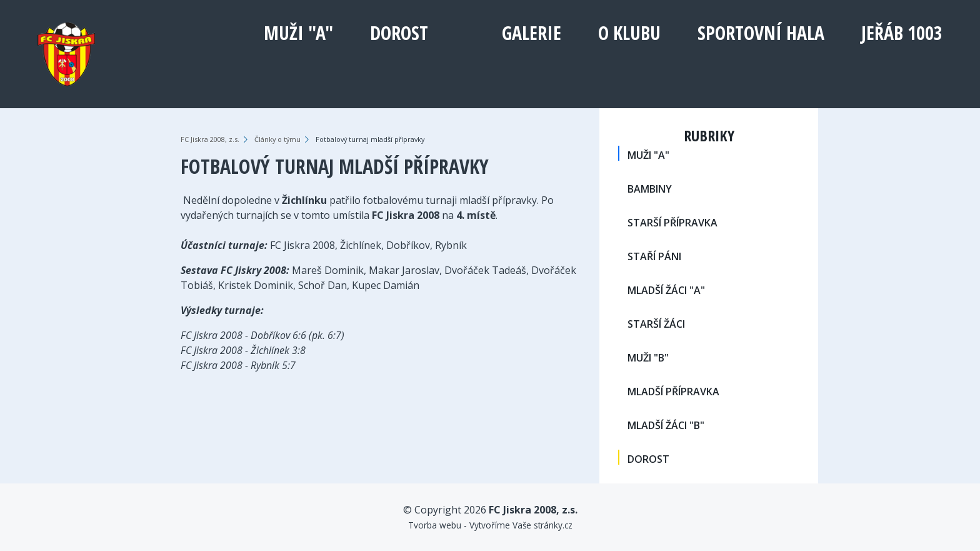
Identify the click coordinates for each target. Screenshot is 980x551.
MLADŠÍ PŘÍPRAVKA (673, 392)
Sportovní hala (761, 33)
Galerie (532, 33)
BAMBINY (650, 189)
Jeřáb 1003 (902, 33)
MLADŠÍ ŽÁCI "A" (666, 290)
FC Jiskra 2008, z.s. (210, 139)
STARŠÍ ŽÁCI (656, 324)
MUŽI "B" (648, 358)
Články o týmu (277, 139)
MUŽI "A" (298, 33)
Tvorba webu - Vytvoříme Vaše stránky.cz (490, 525)
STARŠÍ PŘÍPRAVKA (672, 223)
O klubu (629, 33)
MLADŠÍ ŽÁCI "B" (666, 425)
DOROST (399, 33)
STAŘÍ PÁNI (654, 256)
